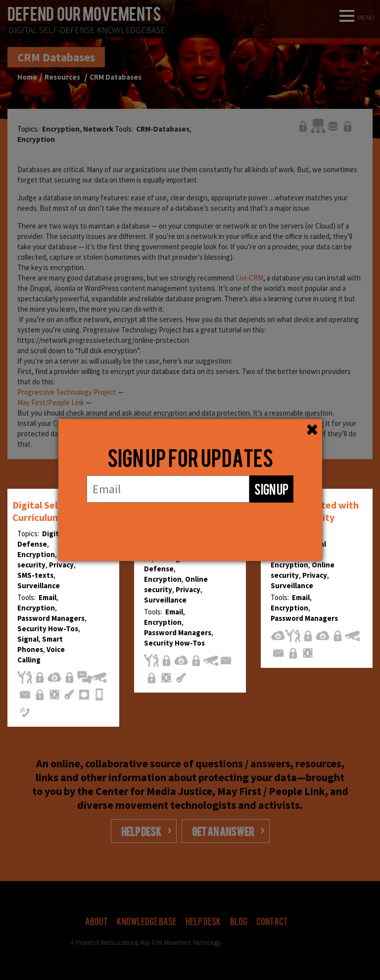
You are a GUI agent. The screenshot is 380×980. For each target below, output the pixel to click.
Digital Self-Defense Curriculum (57, 511)
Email (47, 597)
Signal (28, 639)
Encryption (36, 554)
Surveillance (39, 585)
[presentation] (190, 522)
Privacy (61, 565)
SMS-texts (35, 575)
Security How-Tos (48, 629)
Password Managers (51, 618)
